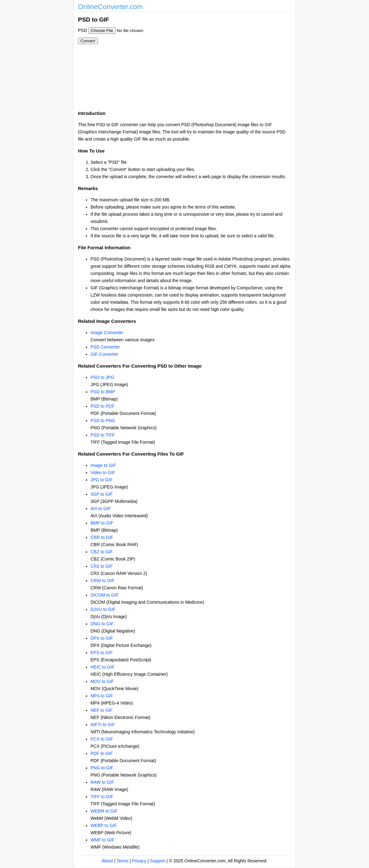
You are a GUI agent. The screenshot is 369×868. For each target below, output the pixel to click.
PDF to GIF (102, 753)
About (107, 861)
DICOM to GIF (104, 595)
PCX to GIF (102, 739)
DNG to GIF (102, 624)
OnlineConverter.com (110, 7)
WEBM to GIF (104, 811)
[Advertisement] (218, 59)
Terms (122, 861)
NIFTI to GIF (103, 725)
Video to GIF (103, 473)
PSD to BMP (103, 392)
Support (158, 861)
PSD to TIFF (103, 435)
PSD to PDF (102, 406)
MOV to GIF (102, 681)
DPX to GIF (102, 638)
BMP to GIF (102, 523)
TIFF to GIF (102, 797)
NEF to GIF (102, 710)
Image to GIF (103, 465)
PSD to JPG (102, 377)
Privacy (139, 861)
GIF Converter (104, 354)
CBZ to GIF (102, 552)
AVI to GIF (101, 509)
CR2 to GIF (102, 566)
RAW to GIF (102, 782)
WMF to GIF (102, 840)
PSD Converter (105, 347)
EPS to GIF (102, 653)
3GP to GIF (102, 494)
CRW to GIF (102, 581)
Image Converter (107, 333)
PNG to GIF (102, 768)
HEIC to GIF (102, 667)
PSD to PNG (103, 421)
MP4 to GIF (102, 696)
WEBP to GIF (104, 825)
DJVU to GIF (103, 609)
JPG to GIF (101, 480)
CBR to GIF (102, 537)
